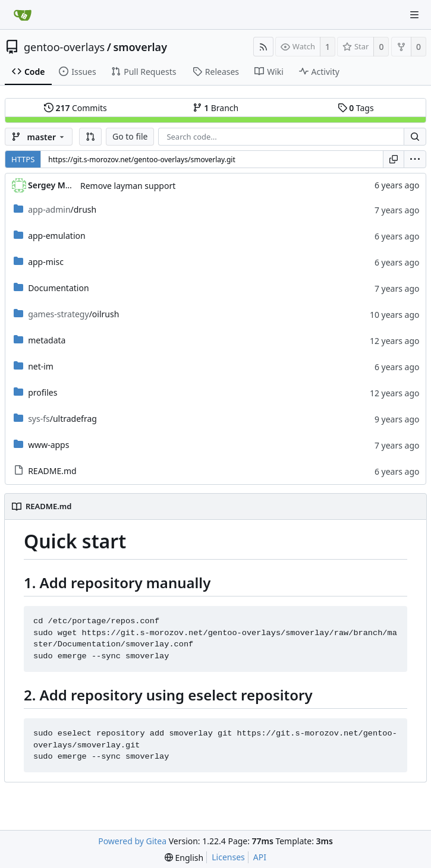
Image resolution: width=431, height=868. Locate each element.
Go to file (130, 136)
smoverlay (140, 47)
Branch (216, 108)
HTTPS (23, 159)
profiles (43, 392)
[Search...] (415, 137)
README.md (52, 471)
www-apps (48, 445)
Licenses (228, 857)
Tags (356, 108)
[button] (90, 137)
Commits (75, 108)
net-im (41, 366)
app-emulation (56, 236)
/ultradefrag (62, 419)
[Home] (23, 15)
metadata (47, 340)
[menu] (415, 159)
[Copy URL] (394, 159)
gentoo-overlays (64, 47)
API (260, 857)
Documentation (58, 288)
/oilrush (73, 314)
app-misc (46, 262)
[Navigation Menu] (414, 15)
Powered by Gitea (132, 841)
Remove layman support (128, 186)
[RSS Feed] (263, 47)
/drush (62, 209)
